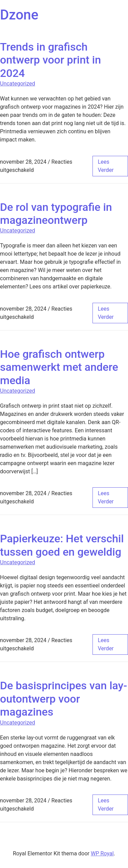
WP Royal (102, 853)
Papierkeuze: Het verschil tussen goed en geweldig (62, 545)
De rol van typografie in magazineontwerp (56, 214)
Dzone (19, 15)
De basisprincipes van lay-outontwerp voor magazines (63, 699)
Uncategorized (18, 84)
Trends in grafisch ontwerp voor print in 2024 (51, 60)
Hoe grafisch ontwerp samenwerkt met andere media (59, 367)
